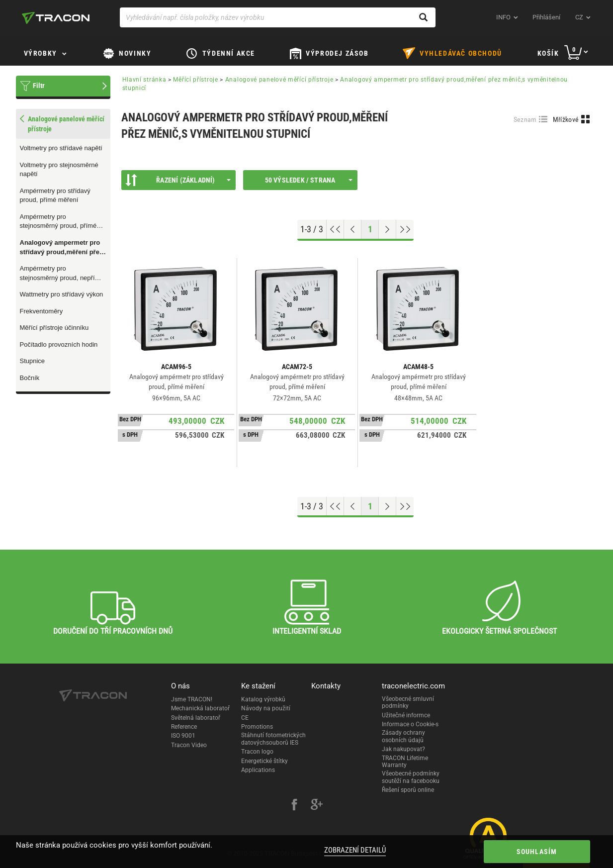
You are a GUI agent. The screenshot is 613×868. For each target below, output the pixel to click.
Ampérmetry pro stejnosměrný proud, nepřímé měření (62, 274)
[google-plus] (317, 806)
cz (579, 17)
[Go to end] (405, 229)
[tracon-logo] (56, 18)
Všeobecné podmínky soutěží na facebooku (411, 777)
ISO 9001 (183, 736)
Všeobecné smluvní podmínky (408, 702)
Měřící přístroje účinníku (54, 328)
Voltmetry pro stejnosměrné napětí (59, 170)
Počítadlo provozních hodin (59, 344)
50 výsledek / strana (309, 180)
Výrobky (41, 53)
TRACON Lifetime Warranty (405, 762)
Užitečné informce (406, 715)
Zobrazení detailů (355, 850)
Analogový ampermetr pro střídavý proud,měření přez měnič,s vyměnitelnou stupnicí (61, 248)
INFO (503, 17)
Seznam (525, 119)
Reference (184, 727)
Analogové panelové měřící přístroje (279, 80)
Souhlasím (537, 852)
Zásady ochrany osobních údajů (403, 736)
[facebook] (294, 806)
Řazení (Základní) (178, 180)
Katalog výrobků (263, 699)
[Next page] (388, 229)
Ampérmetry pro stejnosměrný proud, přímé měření (58, 222)
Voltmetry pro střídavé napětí (61, 148)
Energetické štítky (264, 761)
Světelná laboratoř (196, 718)
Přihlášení (546, 17)
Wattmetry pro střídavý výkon (62, 294)
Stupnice (33, 361)
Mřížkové (566, 119)
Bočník (30, 378)
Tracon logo (257, 752)
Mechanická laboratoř (200, 708)
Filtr (39, 86)
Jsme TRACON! (192, 699)
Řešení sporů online (408, 790)
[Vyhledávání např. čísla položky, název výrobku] (278, 17)
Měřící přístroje (195, 80)
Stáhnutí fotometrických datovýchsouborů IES (273, 739)
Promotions (257, 727)
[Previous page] (353, 229)
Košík (548, 53)
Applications (258, 770)
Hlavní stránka (144, 80)
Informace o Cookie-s (410, 724)
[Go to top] (335, 229)
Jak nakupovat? (403, 749)
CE (245, 718)
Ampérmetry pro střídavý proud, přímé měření (55, 195)
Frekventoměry (42, 311)
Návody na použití (266, 708)
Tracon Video (189, 745)
